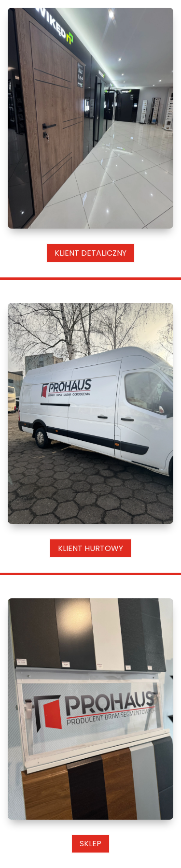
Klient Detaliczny (90, 253)
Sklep (90, 844)
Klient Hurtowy (90, 548)
